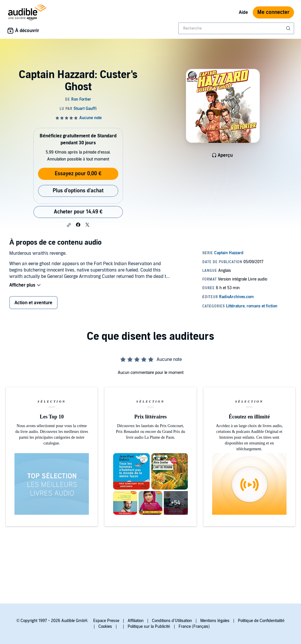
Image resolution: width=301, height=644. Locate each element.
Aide (243, 12)
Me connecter (273, 12)
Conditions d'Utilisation (172, 621)
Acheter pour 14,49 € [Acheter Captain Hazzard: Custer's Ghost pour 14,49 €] (78, 212)
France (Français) (194, 627)
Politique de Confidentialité (261, 621)
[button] (69, 225)
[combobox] (236, 28)
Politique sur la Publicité (149, 627)
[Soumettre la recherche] (289, 28)
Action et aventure (33, 303)
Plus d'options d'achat (78, 191)
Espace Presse (106, 621)
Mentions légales (215, 621)
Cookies (105, 627)
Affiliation (136, 621)
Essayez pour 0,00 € (78, 174)
